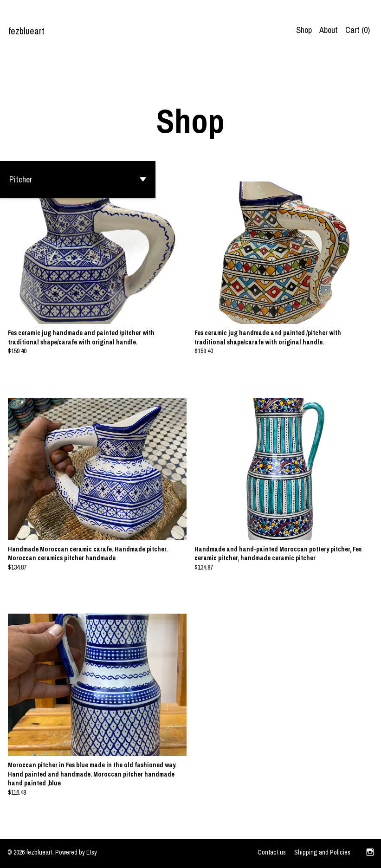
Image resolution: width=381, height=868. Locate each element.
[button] (78, 180)
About (329, 30)
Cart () (358, 30)
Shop (304, 30)
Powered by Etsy (76, 852)
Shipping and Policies (322, 852)
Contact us (272, 852)
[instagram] (370, 853)
